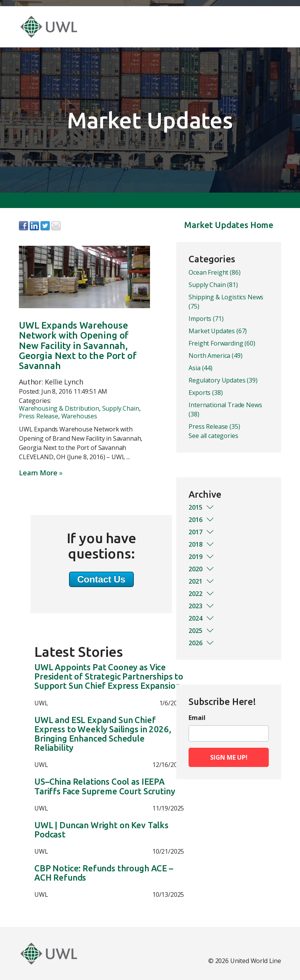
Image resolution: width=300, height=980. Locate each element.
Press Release (39, 416)
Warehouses (79, 416)
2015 (202, 507)
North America (215, 356)
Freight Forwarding (222, 343)
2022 (202, 594)
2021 (202, 581)
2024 (202, 618)
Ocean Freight (214, 272)
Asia (201, 368)
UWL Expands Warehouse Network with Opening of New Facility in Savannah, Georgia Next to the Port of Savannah (78, 346)
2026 (202, 643)
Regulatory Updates (223, 380)
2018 (202, 544)
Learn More (38, 473)
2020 (202, 569)
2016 (202, 520)
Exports (206, 393)
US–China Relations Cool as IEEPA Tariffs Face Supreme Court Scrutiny (104, 786)
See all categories (213, 436)
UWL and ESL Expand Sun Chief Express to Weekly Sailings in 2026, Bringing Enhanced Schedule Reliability (103, 734)
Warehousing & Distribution (59, 408)
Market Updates (218, 331)
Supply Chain (121, 408)
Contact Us (101, 579)
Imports (206, 319)
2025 (202, 631)
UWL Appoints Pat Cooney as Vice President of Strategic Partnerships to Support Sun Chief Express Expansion (109, 676)
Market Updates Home (229, 225)
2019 (202, 557)
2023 (202, 606)
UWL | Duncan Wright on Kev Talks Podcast (101, 830)
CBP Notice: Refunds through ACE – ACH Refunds (104, 873)
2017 (202, 532)
